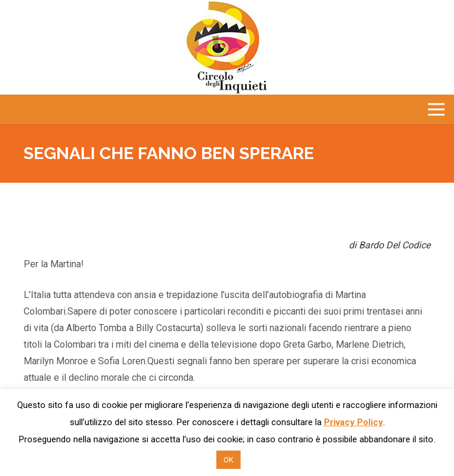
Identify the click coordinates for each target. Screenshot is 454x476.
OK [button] (228, 460)
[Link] (227, 47)
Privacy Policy (354, 422)
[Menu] (436, 109)
